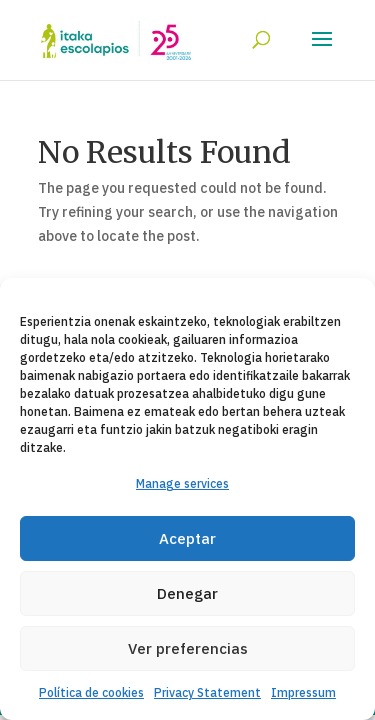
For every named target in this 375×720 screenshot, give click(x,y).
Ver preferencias (188, 648)
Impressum (303, 692)
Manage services (182, 483)
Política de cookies (91, 692)
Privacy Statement (207, 692)
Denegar (187, 593)
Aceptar (187, 538)
